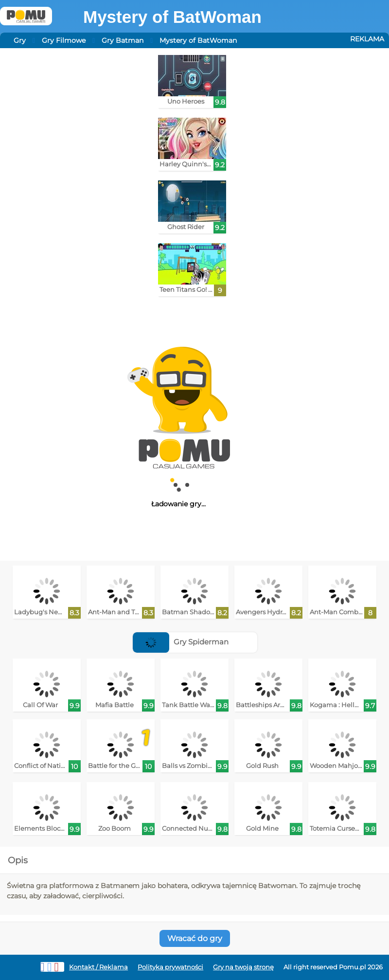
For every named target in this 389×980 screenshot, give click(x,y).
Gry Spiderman (181, 642)
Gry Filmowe (64, 40)
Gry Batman (123, 40)
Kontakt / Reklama (98, 967)
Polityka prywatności (170, 967)
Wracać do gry (195, 938)
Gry (20, 40)
